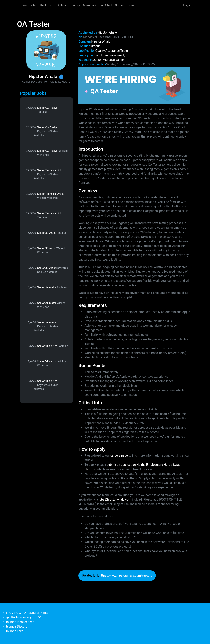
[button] (134, 85)
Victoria (95, 46)
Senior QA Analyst (48, 110)
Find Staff (105, 5)
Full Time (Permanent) (110, 55)
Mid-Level (109, 60)
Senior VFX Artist (53, 346)
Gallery (61, 5)
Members (89, 5)
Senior (121, 60)
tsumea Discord (17, 626)
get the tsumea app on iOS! (24, 617)
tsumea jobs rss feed (20, 622)
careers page (119, 456)
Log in (187, 5)
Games (120, 5)
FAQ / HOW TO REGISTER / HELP (28, 613)
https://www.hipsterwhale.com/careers (126, 576)
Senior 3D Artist (52, 233)
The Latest (46, 5)
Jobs (33, 5)
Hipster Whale (107, 32)
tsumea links (15, 631)
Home (23, 5)
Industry (74, 5)
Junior (97, 60)
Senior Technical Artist (49, 174)
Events (132, 5)
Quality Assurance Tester (112, 51)
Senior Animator (52, 287)
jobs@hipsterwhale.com (115, 500)
